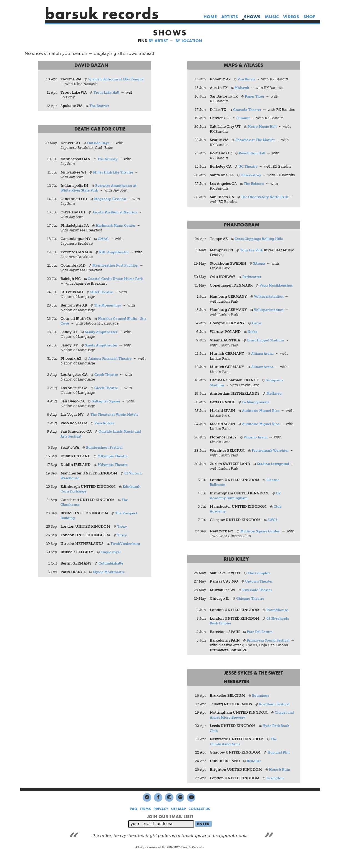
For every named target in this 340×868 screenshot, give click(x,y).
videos (291, 17)
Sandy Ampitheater (102, 333)
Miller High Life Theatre (115, 173)
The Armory (109, 159)
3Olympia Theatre (114, 458)
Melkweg (274, 404)
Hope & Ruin (280, 781)
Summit (244, 123)
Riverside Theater (258, 601)
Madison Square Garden (262, 542)
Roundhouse (278, 621)
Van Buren (247, 79)
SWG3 (273, 531)
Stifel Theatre (103, 293)
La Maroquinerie (257, 413)
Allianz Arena (263, 364)
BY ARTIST (158, 41)
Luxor (257, 334)
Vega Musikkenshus (277, 296)
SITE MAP (178, 821)
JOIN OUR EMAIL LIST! (170, 829)
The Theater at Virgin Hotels (116, 416)
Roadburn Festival (275, 716)
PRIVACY (161, 821)
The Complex (260, 584)
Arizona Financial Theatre (112, 360)
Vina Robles (105, 424)
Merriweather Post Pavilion (117, 266)
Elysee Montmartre (110, 574)
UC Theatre (249, 172)
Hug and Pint (279, 764)
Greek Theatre (107, 376)
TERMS (145, 821)
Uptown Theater (260, 593)
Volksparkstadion (269, 307)
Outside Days (99, 143)
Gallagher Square (107, 403)
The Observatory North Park (266, 207)
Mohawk (242, 88)
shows (252, 17)
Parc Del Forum (261, 643)
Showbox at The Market (256, 145)
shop (309, 17)
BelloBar (254, 773)
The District (100, 106)
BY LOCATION (189, 41)
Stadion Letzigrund (274, 475)
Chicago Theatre (251, 610)
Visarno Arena (256, 448)
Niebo (253, 342)
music (272, 17)
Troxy (123, 528)
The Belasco (254, 194)
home (210, 17)
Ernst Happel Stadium (266, 351)
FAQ (134, 821)
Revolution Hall (253, 158)
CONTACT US (199, 821)
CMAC (104, 239)
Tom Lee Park (252, 260)
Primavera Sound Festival (270, 652)
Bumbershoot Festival (106, 449)
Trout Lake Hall (108, 93)
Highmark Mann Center (118, 226)
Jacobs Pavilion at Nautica (116, 213)
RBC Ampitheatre (115, 253)
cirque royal (112, 554)
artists (230, 17)
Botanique (261, 707)
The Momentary (109, 306)
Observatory (252, 180)
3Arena (260, 274)
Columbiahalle (112, 565)
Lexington (276, 790)
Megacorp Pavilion (111, 199)
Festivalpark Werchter (271, 461)
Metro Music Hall (263, 132)
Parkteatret (252, 287)
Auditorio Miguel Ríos (262, 421)
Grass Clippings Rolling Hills (260, 249)
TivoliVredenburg (127, 545)
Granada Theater (248, 110)
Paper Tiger (255, 96)
